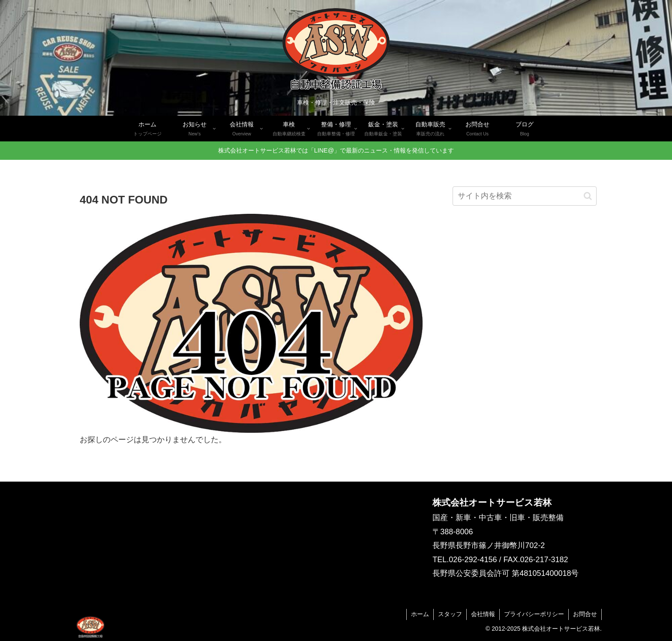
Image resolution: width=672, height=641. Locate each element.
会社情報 (483, 614)
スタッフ (450, 614)
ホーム (420, 614)
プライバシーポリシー (534, 614)
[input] (525, 196)
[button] (588, 196)
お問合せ (585, 614)
